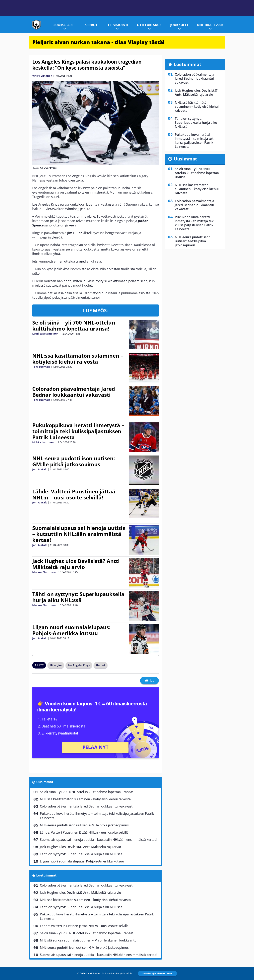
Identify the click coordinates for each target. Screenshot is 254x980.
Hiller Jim (56, 665)
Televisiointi (117, 25)
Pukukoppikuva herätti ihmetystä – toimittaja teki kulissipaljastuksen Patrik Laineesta (78, 431)
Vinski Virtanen (42, 76)
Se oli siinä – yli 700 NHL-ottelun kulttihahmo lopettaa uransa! (74, 326)
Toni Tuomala (41, 367)
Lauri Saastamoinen (45, 334)
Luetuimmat (46, 875)
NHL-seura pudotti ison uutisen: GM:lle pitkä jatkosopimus (74, 461)
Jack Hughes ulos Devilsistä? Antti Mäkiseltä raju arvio (76, 564)
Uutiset (101, 665)
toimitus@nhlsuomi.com (157, 973)
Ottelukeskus (149, 25)
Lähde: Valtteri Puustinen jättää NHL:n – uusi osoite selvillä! (74, 494)
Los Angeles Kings (79, 665)
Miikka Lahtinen (43, 442)
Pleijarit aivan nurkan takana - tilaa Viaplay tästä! (98, 42)
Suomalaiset (65, 25)
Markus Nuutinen (44, 572)
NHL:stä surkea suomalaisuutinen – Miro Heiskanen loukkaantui (89, 940)
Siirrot (91, 25)
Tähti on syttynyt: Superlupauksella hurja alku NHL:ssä (78, 597)
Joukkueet (179, 25)
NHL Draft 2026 (210, 25)
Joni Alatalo (40, 469)
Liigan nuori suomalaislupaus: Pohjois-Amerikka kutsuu (71, 630)
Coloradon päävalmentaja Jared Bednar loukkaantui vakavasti (74, 392)
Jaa (149, 681)
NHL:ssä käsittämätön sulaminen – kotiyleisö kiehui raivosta (78, 359)
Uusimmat (45, 782)
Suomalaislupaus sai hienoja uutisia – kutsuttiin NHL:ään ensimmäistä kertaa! (79, 534)
